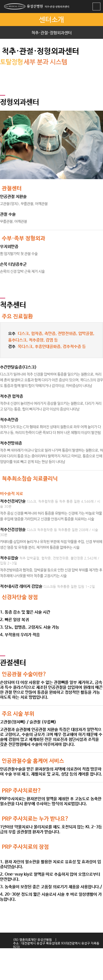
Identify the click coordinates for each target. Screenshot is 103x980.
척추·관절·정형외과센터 (51, 33)
